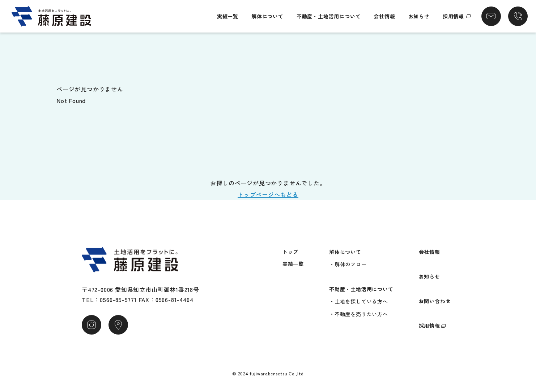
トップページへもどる (268, 194)
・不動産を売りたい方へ (359, 314)
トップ (290, 252)
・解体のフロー (348, 264)
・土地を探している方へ (359, 301)
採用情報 (453, 16)
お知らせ (419, 16)
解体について (267, 16)
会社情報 (384, 16)
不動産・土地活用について (329, 16)
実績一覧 (228, 16)
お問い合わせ (435, 301)
